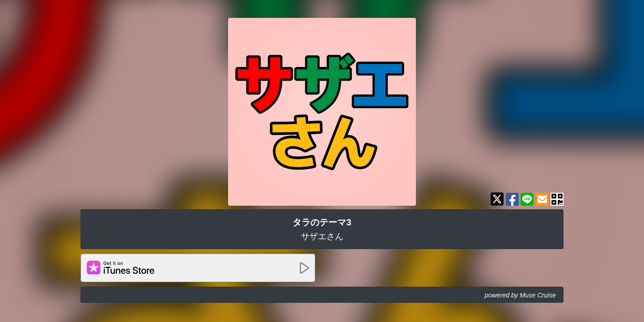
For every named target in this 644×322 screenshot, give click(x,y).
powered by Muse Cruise (520, 295)
